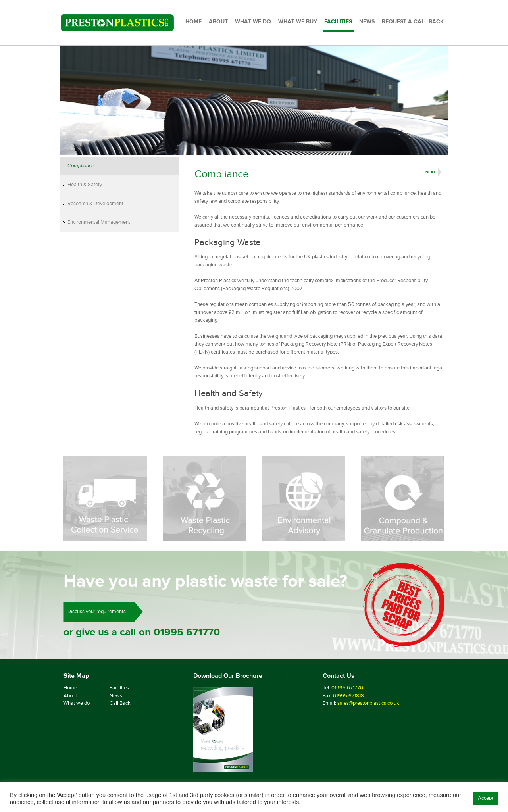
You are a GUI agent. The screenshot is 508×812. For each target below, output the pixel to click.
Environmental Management (99, 222)
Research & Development (95, 204)
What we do (77, 703)
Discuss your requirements (97, 612)
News (116, 696)
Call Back (120, 703)
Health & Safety (85, 185)
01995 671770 (187, 632)
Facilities (119, 688)
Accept (486, 798)
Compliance (81, 166)
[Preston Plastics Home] (117, 23)
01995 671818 (348, 696)
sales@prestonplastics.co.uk (368, 703)
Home (70, 688)
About (70, 696)
